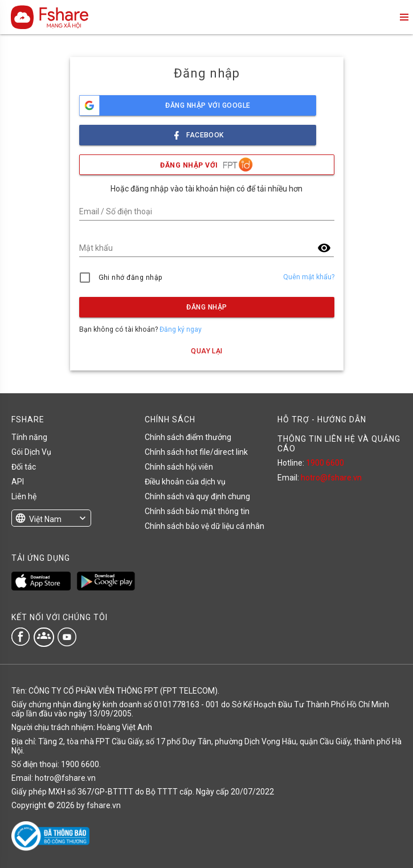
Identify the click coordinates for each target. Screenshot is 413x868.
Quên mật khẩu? (309, 277)
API (18, 482)
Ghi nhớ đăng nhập (131, 278)
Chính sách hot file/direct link (196, 452)
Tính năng (29, 437)
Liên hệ (24, 496)
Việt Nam (45, 519)
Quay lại (207, 351)
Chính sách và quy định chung (197, 496)
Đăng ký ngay (181, 329)
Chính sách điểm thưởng (188, 437)
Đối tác (24, 467)
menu (403, 17)
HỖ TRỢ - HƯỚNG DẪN (322, 419)
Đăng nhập (207, 307)
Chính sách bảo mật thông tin (197, 511)
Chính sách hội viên (179, 467)
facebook (198, 132)
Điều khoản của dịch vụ (185, 482)
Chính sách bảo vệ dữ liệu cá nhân (205, 526)
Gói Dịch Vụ (31, 452)
